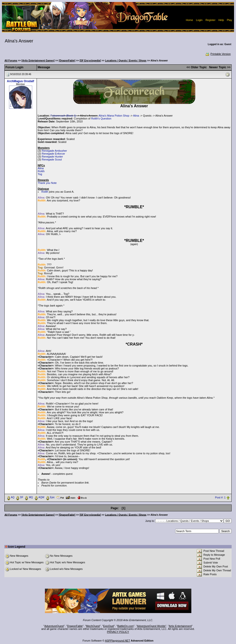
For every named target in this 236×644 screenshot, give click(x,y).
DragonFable (75, 626)
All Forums (11, 61)
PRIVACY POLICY (118, 632)
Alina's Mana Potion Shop (114, 116)
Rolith (41, 171)
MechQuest (93, 626)
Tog (40, 174)
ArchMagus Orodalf (20, 81)
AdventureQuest (54, 626)
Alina (136, 116)
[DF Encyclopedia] (90, 61)
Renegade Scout (52, 159)
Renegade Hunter (52, 157)
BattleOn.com (126, 626)
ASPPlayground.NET (118, 641)
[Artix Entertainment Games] (38, 61)
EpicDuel (109, 626)
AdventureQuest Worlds (151, 626)
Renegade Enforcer (53, 154)
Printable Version (218, 54)
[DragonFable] (67, 61)
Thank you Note (47, 183)
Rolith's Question (101, 119)
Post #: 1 (220, 497)
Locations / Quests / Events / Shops (126, 61)
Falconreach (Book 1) (63, 116)
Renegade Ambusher (54, 151)
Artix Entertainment (180, 626)
